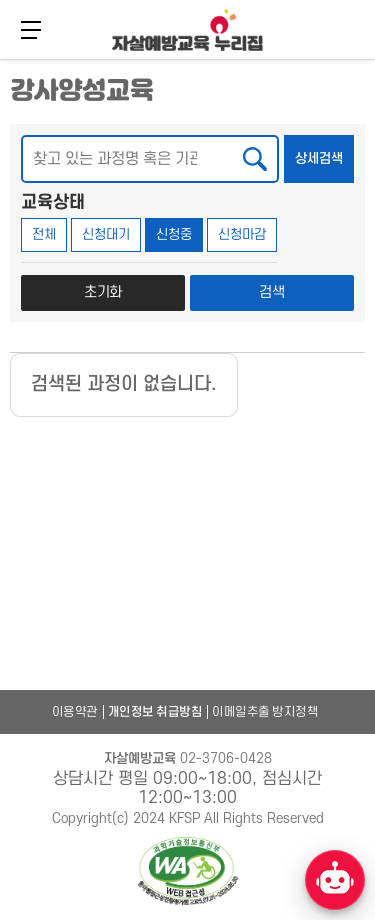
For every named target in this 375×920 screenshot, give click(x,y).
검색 (272, 292)
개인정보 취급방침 (155, 712)
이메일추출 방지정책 (265, 712)
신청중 (174, 234)
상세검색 (324, 151)
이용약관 (75, 712)
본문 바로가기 (0, 57)
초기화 (103, 292)
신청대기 (106, 234)
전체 (44, 234)
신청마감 (242, 234)
